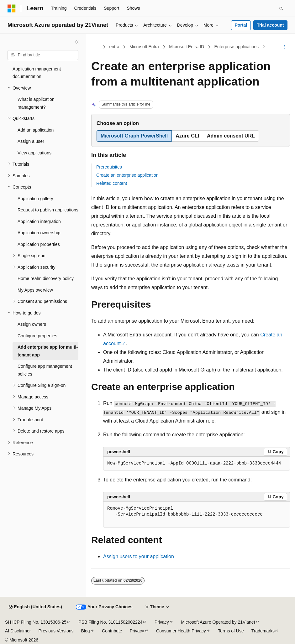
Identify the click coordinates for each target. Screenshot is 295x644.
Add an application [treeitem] (36, 130)
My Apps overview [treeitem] (35, 290)
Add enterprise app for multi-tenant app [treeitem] (48, 351)
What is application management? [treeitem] (36, 103)
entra (114, 47)
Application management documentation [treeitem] (37, 73)
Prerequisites (109, 167)
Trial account (270, 25)
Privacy (162, 622)
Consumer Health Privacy (181, 631)
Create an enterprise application (127, 175)
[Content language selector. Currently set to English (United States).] (35, 607)
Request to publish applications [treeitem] (48, 210)
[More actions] (284, 47)
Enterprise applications (236, 47)
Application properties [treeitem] (39, 244)
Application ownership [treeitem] (39, 233)
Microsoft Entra (144, 47)
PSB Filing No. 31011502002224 (110, 622)
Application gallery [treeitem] (35, 199)
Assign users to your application (139, 556)
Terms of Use (231, 631)
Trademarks (263, 631)
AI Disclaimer (18, 631)
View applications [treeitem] (34, 153)
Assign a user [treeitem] (31, 141)
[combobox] (43, 55)
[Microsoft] (12, 8)
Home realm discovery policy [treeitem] (46, 278)
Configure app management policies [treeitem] (45, 370)
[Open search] (281, 8)
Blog (86, 631)
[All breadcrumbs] (97, 47)
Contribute (112, 631)
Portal (241, 25)
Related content (112, 183)
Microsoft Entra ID (187, 47)
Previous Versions (56, 631)
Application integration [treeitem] (39, 221)
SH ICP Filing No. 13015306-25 (36, 622)
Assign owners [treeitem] (32, 324)
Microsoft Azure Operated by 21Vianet (218, 622)
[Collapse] (77, 42)
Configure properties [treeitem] (37, 336)
